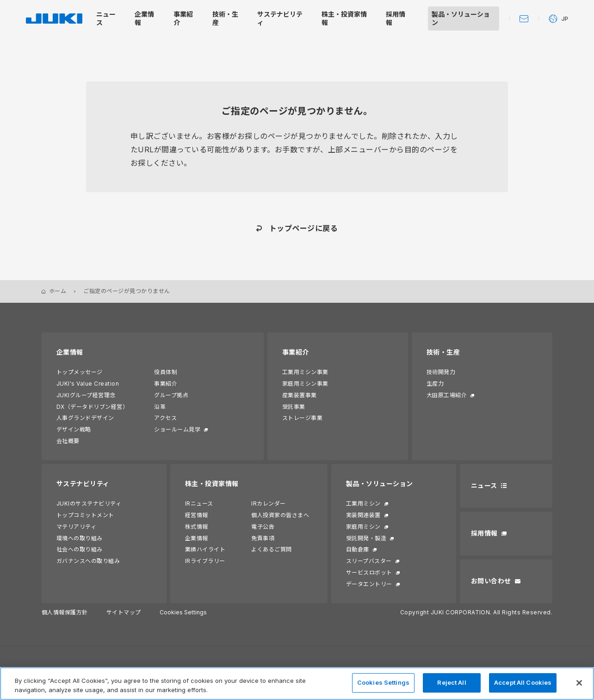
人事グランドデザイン (85, 418)
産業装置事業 (300, 395)
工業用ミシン (363, 503)
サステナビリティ (83, 484)
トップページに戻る (303, 228)
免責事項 (263, 538)
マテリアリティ (76, 527)
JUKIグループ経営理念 (86, 395)
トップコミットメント (85, 515)
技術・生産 (443, 352)
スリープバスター (369, 561)
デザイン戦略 (74, 429)
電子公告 (263, 527)
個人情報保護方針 (65, 612)
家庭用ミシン (363, 527)
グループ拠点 (171, 395)
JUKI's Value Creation (88, 384)
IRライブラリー (205, 561)
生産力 (435, 384)
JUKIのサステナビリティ (89, 503)
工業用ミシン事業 (305, 372)
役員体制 (166, 372)
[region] (297, 684)
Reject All (452, 682)
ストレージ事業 (302, 418)
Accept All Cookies (523, 682)
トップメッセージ (80, 372)
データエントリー (369, 584)
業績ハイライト (205, 549)
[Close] (579, 683)
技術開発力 (441, 372)
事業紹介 (166, 384)
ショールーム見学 (177, 429)
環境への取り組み (80, 538)
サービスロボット (369, 572)
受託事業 (294, 407)
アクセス (165, 418)
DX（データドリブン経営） (92, 407)
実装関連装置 (363, 515)
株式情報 (197, 527)
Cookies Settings (183, 612)
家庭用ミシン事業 (305, 384)
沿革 (160, 407)
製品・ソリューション (380, 484)
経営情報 (197, 515)
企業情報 (70, 352)
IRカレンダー (268, 503)
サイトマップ (124, 612)
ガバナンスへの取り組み (88, 561)
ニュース (484, 485)
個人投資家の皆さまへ (280, 515)
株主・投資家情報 (212, 484)
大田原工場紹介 (447, 395)
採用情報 (484, 533)
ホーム (58, 291)
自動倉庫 (358, 549)
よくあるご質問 (271, 549)
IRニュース (199, 503)
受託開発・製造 (366, 538)
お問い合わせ (491, 581)
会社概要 (68, 441)
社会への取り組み (80, 549)
